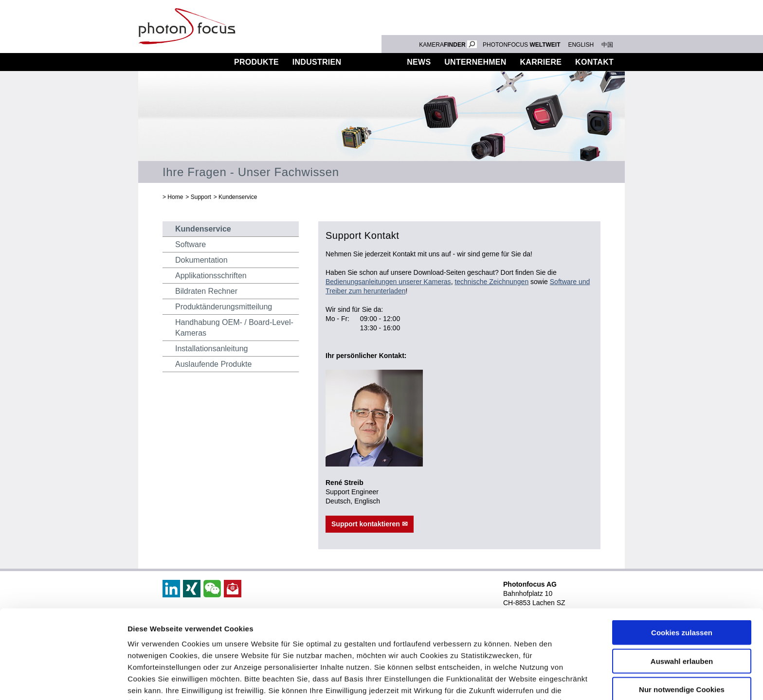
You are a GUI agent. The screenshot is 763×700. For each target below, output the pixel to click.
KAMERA (448, 45)
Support (374, 62)
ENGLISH (581, 45)
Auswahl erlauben (682, 586)
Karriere (541, 62)
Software (191, 244)
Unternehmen (475, 62)
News (419, 62)
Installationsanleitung (211, 349)
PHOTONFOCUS (522, 45)
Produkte (256, 62)
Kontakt (594, 62)
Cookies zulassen (682, 558)
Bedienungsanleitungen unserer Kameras (388, 282)
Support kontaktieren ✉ (370, 524)
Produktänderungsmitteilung (224, 307)
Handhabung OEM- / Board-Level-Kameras (234, 328)
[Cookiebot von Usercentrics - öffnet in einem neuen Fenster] (63, 681)
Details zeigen (518, 681)
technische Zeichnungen (491, 282)
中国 (607, 45)
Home (175, 197)
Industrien (317, 62)
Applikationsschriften (211, 276)
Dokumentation (201, 260)
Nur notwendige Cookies (682, 615)
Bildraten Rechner (206, 291)
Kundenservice (238, 197)
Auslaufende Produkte (213, 364)
